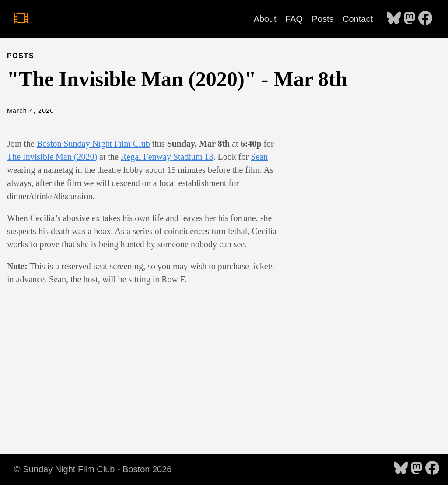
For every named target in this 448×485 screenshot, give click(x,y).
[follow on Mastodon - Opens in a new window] (409, 19)
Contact (358, 19)
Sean (259, 157)
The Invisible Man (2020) (52, 157)
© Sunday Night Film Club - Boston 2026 (93, 469)
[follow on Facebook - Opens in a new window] (425, 19)
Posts (323, 19)
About (265, 19)
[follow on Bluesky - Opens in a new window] (394, 19)
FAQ (294, 19)
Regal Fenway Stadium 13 (167, 157)
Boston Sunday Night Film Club (93, 144)
